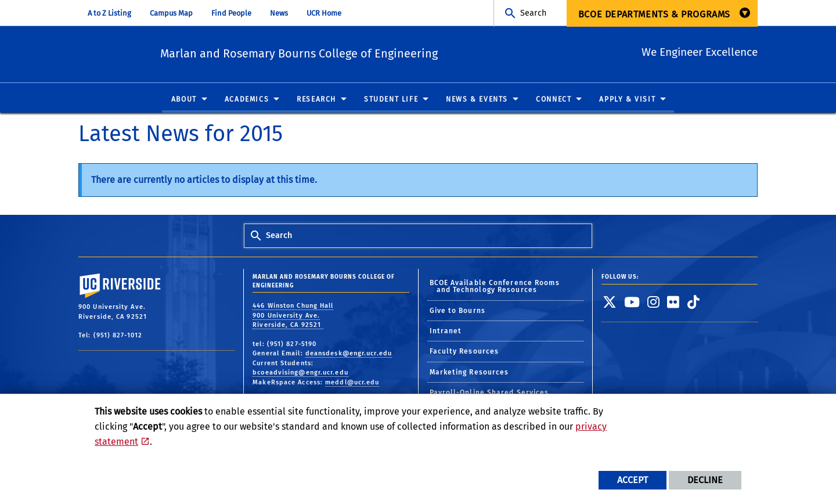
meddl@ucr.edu (352, 387)
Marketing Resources (469, 377)
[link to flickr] (673, 307)
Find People (231, 13)
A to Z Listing (109, 13)
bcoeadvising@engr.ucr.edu (300, 377)
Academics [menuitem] (247, 104)
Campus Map (171, 13)
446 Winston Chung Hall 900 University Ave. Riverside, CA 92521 (293, 320)
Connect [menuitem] (554, 104)
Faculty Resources (464, 357)
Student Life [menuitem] (391, 104)
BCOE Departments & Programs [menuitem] (654, 14)
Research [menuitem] (316, 104)
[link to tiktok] (694, 307)
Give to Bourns (457, 315)
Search (533, 13)
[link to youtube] (632, 307)
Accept (633, 480)
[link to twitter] (610, 307)
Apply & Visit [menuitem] (627, 104)
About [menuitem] (184, 104)
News (279, 13)
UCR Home (324, 13)
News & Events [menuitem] (477, 104)
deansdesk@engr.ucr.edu (349, 358)
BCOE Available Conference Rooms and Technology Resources (495, 291)
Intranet (446, 336)
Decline (705, 480)
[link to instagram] (654, 307)
